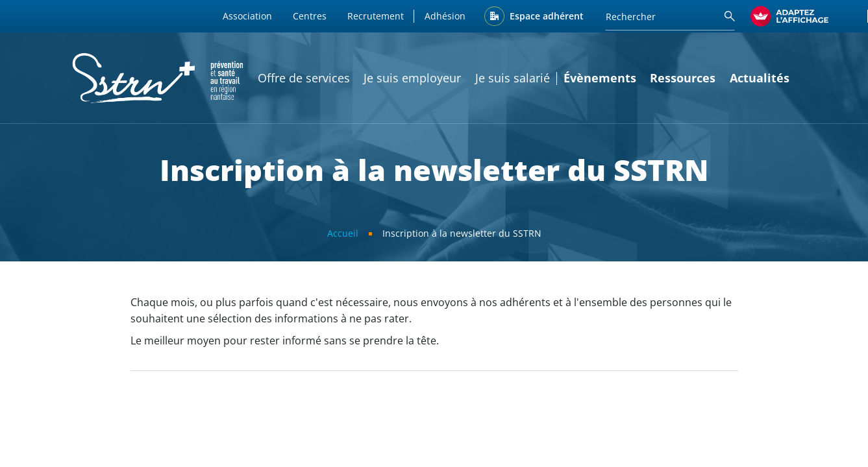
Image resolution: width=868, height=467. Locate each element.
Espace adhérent (547, 16)
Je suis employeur (412, 78)
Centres (310, 16)
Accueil (343, 233)
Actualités (760, 78)
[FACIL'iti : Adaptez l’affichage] (789, 16)
